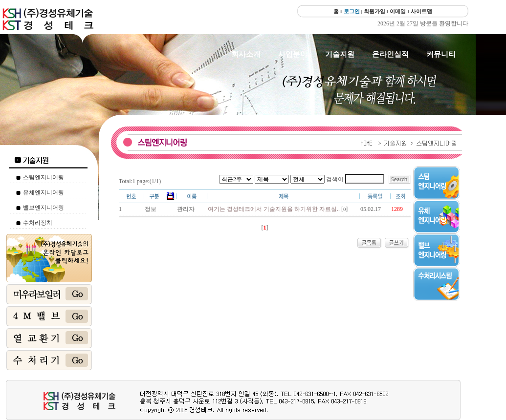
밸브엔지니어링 (44, 208)
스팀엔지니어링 (44, 177)
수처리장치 (38, 223)
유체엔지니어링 (44, 192)
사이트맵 (421, 11)
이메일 (398, 11)
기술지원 (340, 54)
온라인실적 (390, 54)
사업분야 (293, 54)
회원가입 (374, 11)
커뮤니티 (441, 54)
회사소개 (246, 54)
